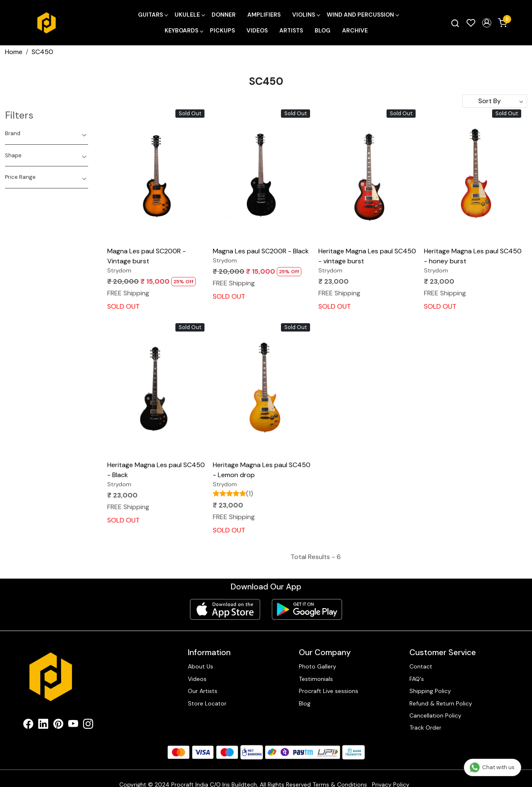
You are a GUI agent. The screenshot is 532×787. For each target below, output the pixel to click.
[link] (455, 23)
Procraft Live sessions (329, 691)
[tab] (47, 134)
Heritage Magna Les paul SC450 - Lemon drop (262, 470)
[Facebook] (28, 725)
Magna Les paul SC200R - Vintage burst (147, 256)
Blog (323, 30)
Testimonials (316, 679)
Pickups (222, 30)
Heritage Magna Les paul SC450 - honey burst (473, 256)
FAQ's (417, 679)
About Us (201, 666)
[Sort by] (495, 101)
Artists (291, 30)
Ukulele (190, 15)
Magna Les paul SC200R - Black (261, 251)
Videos (257, 30)
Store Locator (207, 703)
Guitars (153, 15)
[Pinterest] (58, 725)
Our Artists (203, 691)
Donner (224, 15)
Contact (421, 666)
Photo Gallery (318, 666)
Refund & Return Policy (441, 703)
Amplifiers (264, 15)
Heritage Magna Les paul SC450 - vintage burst (367, 256)
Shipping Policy (430, 691)
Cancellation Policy (435, 715)
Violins (306, 15)
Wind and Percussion (363, 15)
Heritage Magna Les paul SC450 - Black (156, 470)
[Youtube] (73, 725)
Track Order (425, 728)
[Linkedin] (43, 725)
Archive (355, 30)
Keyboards (184, 30)
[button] (487, 23)
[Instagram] (88, 725)
